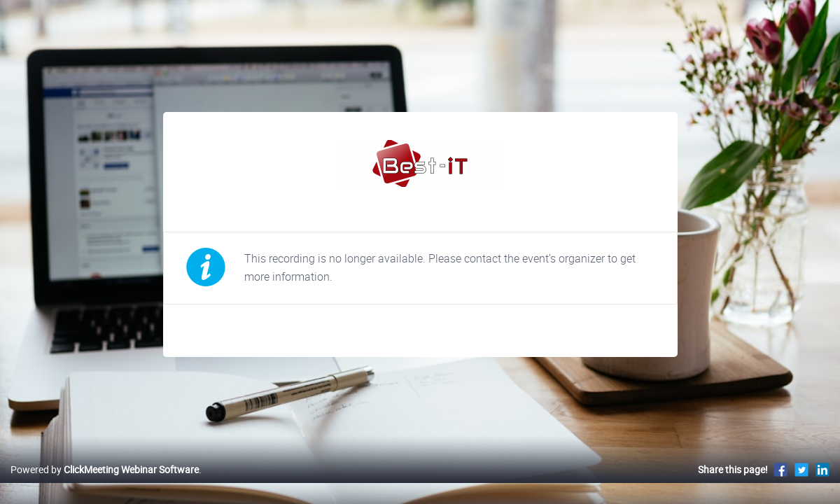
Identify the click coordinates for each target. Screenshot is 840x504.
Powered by (105, 484)
